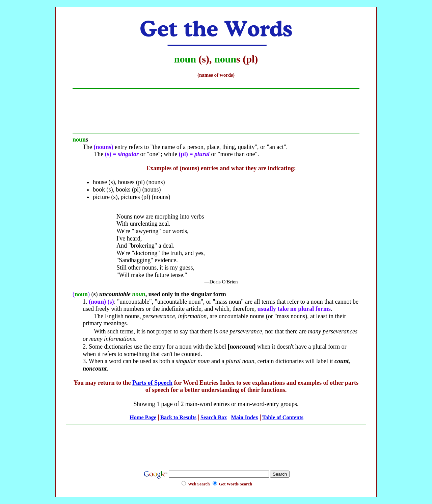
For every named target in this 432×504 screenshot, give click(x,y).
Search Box (214, 418)
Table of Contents (283, 418)
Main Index (245, 418)
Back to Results (178, 418)
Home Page (143, 418)
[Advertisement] (216, 444)
